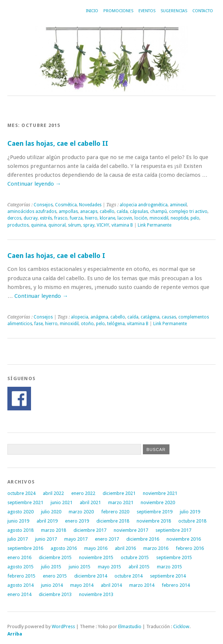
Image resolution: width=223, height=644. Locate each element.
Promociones (118, 11)
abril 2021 (90, 502)
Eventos (147, 11)
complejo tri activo (188, 211)
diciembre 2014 (91, 576)
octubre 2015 (135, 557)
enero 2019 (77, 521)
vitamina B (122, 225)
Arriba (15, 634)
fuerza (76, 218)
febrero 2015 (21, 576)
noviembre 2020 (158, 502)
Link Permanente (155, 225)
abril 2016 (125, 548)
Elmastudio (130, 626)
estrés (46, 218)
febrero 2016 (190, 548)
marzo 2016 (156, 548)
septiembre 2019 (155, 512)
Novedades (90, 205)
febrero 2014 (176, 585)
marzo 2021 (121, 502)
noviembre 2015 (96, 557)
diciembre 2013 (55, 594)
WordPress (63, 626)
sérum (74, 225)
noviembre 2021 (160, 493)
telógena (116, 324)
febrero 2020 (115, 512)
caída (122, 211)
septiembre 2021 (25, 502)
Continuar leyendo (34, 184)
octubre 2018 (192, 521)
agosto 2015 (20, 567)
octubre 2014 (128, 576)
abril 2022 (53, 493)
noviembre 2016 (184, 539)
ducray (31, 218)
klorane (107, 218)
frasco (61, 218)
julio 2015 (51, 567)
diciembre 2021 (119, 493)
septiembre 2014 (168, 576)
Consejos (43, 205)
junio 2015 (80, 567)
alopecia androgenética (144, 205)
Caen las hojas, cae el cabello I (56, 256)
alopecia (80, 317)
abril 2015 (139, 567)
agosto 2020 (20, 512)
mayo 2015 (109, 567)
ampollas (68, 211)
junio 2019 (18, 521)
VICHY (103, 225)
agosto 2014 (20, 585)
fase (39, 324)
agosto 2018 (20, 530)
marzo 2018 (54, 530)
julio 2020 (51, 512)
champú (159, 211)
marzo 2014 (142, 585)
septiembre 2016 (25, 548)
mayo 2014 (82, 585)
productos (18, 225)
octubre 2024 (21, 493)
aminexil (178, 205)
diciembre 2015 (55, 557)
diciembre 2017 (90, 530)
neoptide (179, 218)
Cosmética (66, 205)
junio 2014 (52, 585)
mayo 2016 (96, 548)
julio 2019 (190, 512)
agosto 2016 (64, 548)
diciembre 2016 (143, 539)
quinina (39, 225)
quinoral (57, 225)
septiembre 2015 (174, 557)
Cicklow (181, 626)
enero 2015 (55, 576)
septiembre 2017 (173, 530)
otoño (87, 324)
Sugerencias (174, 11)
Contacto (203, 11)
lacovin (125, 218)
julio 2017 (18, 539)
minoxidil (159, 218)
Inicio (92, 11)
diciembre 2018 (113, 521)
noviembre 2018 (154, 521)
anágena (99, 317)
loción (141, 218)
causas (169, 317)
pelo (195, 218)
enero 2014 (19, 594)
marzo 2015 (169, 567)
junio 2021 (61, 502)
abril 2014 (111, 585)
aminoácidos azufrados (32, 211)
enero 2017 (107, 539)
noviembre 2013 (96, 594)
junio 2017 (46, 539)
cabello (107, 211)
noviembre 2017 (131, 530)
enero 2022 (83, 493)
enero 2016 (19, 557)
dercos (14, 218)
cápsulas (139, 211)
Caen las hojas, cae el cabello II (58, 143)
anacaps (89, 211)
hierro (91, 218)
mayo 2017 (76, 539)
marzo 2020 (81, 512)
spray (89, 225)
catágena (150, 317)
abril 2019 (47, 521)
